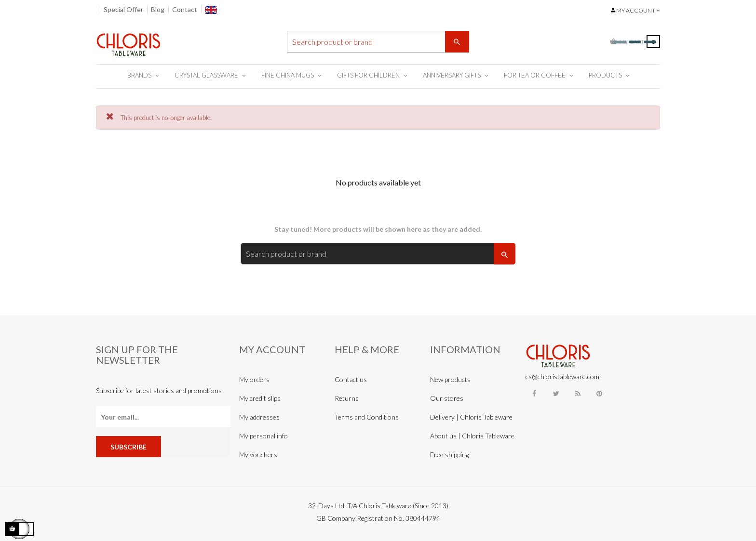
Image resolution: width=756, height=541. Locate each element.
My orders (254, 379)
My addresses (259, 417)
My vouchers (258, 455)
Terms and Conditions (367, 417)
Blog (158, 9)
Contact (185, 9)
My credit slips (260, 398)
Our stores (447, 398)
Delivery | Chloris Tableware (471, 417)
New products (450, 379)
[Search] (378, 42)
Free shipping (449, 455)
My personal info (263, 436)
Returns (347, 398)
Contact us (351, 379)
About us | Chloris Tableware (472, 436)
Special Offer (123, 9)
